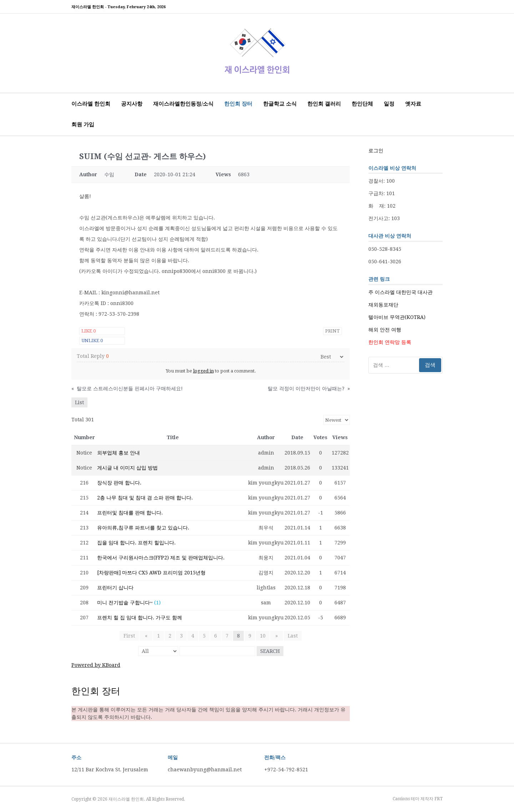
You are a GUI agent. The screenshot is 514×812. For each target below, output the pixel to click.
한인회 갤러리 (324, 104)
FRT (439, 799)
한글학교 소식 (280, 104)
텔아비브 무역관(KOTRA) (397, 317)
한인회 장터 (238, 104)
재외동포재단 (383, 305)
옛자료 (413, 104)
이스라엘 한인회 (91, 104)
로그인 (376, 151)
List (79, 402)
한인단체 (362, 104)
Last (290, 636)
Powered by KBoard (96, 665)
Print (332, 331)
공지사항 (132, 104)
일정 (389, 104)
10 (263, 636)
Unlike (92, 341)
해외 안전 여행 (385, 330)
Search (270, 651)
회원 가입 (83, 125)
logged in (203, 371)
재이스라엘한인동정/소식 (183, 104)
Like (89, 331)
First (132, 636)
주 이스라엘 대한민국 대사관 (400, 292)
